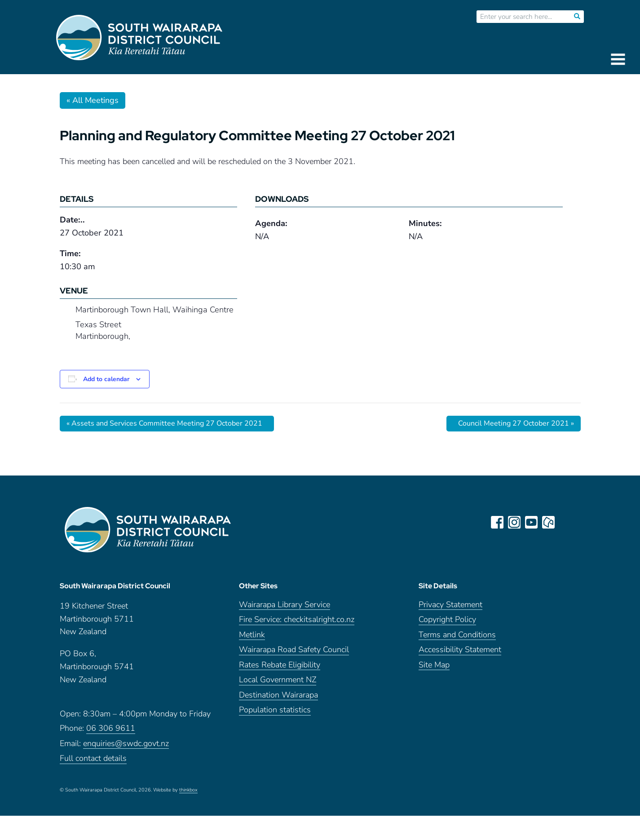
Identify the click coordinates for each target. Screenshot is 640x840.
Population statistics (275, 710)
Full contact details (93, 758)
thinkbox (188, 790)
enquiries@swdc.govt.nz (126, 744)
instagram (514, 522)
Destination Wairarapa (278, 695)
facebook (497, 522)
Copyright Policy (447, 620)
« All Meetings (93, 100)
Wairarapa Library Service (285, 605)
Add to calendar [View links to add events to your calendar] (106, 379)
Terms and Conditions (457, 635)
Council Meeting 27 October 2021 (516, 423)
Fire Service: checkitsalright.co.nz (297, 620)
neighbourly (548, 522)
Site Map (434, 665)
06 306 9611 (111, 728)
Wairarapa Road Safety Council (294, 650)
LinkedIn (565, 522)
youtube (531, 522)
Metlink (252, 635)
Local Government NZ (278, 680)
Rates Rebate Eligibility (280, 665)
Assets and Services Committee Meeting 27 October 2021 (164, 423)
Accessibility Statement (460, 650)
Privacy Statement (450, 605)
